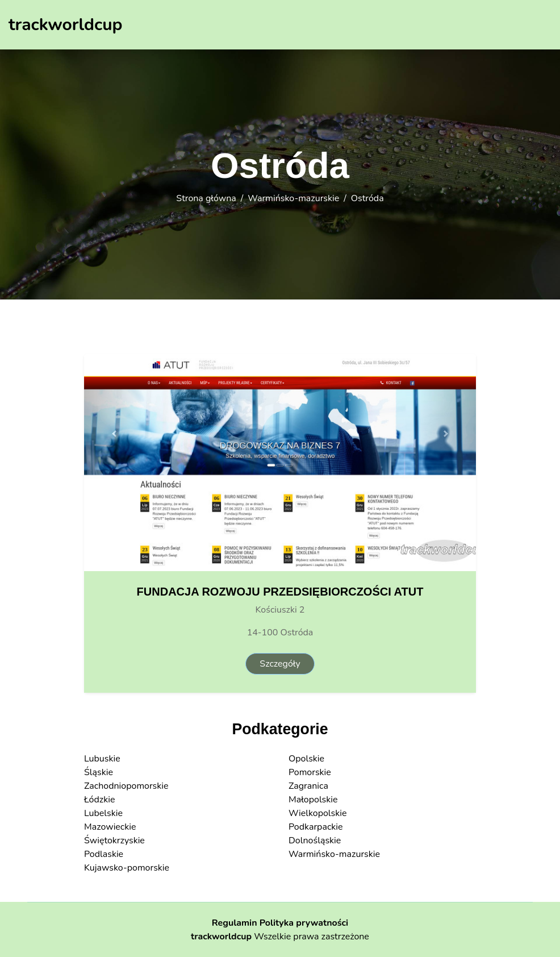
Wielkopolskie (317, 813)
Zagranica (308, 786)
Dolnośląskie (315, 841)
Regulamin (235, 923)
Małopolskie (313, 800)
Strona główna (206, 198)
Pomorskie (310, 772)
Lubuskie (102, 759)
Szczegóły (280, 664)
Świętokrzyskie (114, 841)
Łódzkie (99, 800)
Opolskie (306, 759)
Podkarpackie (316, 827)
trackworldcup (221, 937)
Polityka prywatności (304, 923)
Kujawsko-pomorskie (127, 868)
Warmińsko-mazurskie (293, 198)
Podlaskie (104, 854)
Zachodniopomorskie (126, 786)
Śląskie (99, 772)
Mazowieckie (110, 827)
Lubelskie (103, 813)
